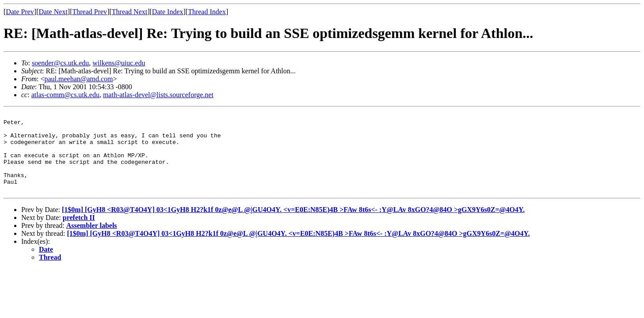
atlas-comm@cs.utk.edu (65, 95)
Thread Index (207, 12)
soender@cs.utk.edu (60, 63)
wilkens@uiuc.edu (119, 63)
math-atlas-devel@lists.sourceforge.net (158, 95)
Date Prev (20, 12)
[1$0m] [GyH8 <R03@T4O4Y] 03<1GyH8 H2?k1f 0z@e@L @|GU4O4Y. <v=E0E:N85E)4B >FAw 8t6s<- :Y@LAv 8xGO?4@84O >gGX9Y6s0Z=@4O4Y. (293, 225)
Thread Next (130, 12)
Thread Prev (90, 12)
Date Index (168, 12)
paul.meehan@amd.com (78, 79)
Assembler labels (92, 241)
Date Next (53, 12)
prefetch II (79, 233)
